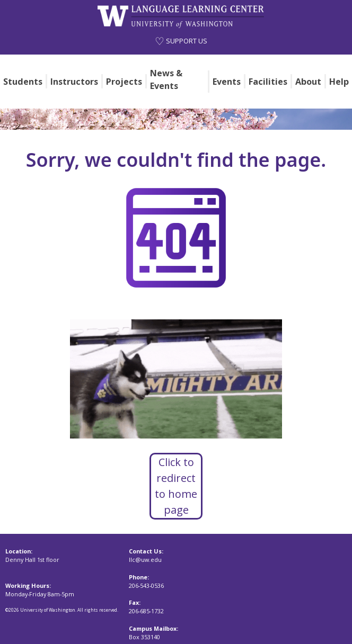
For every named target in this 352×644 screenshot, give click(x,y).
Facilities (268, 82)
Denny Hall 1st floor (32, 560)
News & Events (166, 79)
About (308, 82)
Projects (124, 82)
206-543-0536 (146, 585)
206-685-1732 (146, 611)
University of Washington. (49, 610)
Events (227, 82)
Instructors (74, 82)
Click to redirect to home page (176, 486)
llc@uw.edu (145, 560)
